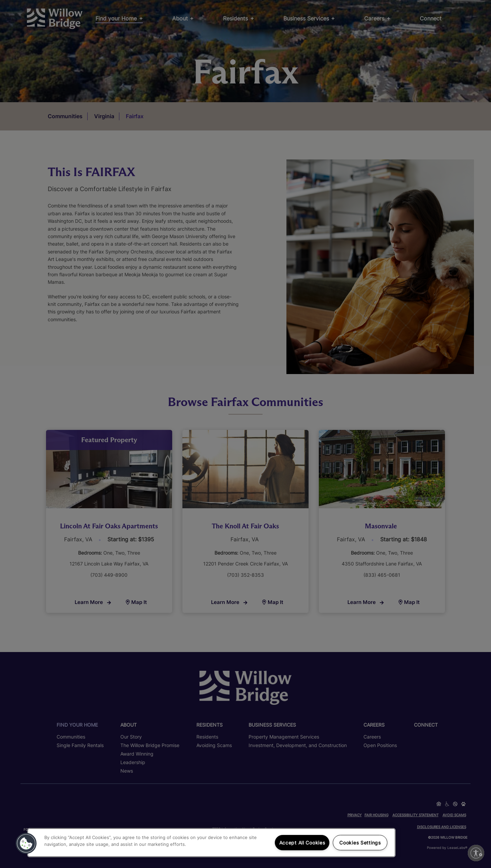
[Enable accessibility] (476, 853)
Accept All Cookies (302, 843)
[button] (26, 843)
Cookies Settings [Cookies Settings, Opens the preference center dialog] (360, 843)
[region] (211, 843)
